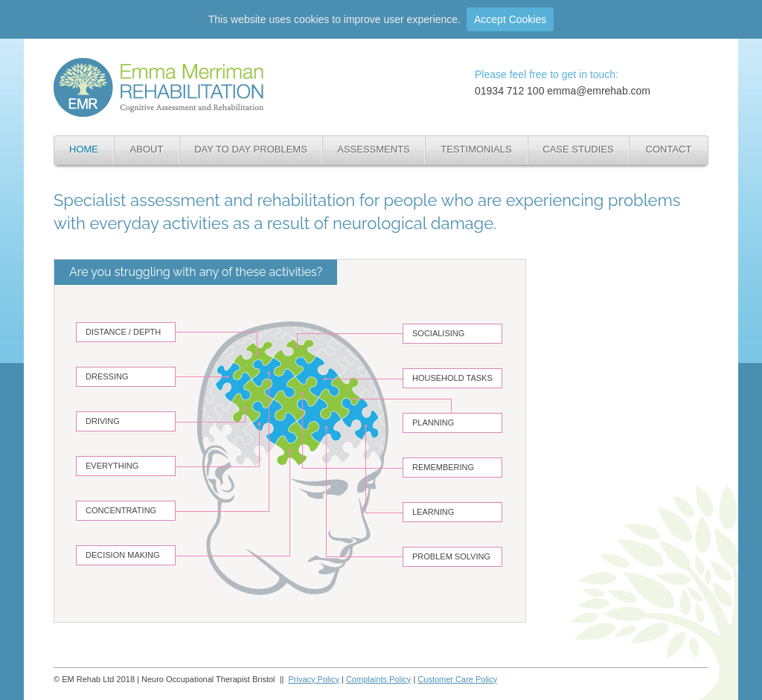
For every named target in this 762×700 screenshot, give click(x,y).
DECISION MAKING (123, 555)
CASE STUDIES (578, 149)
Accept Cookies (510, 19)
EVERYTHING (112, 466)
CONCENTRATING (121, 510)
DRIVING (103, 421)
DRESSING (107, 376)
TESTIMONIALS (476, 149)
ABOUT (147, 149)
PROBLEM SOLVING (451, 556)
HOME (84, 149)
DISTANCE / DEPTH (123, 332)
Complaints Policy (378, 679)
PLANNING (433, 423)
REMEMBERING (443, 467)
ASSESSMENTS (374, 149)
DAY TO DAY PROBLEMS (251, 149)
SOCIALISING (438, 333)
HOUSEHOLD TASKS (452, 378)
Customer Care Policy (457, 679)
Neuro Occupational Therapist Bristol (151, 64)
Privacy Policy (313, 679)
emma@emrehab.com (599, 91)
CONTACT (669, 149)
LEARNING (433, 512)
